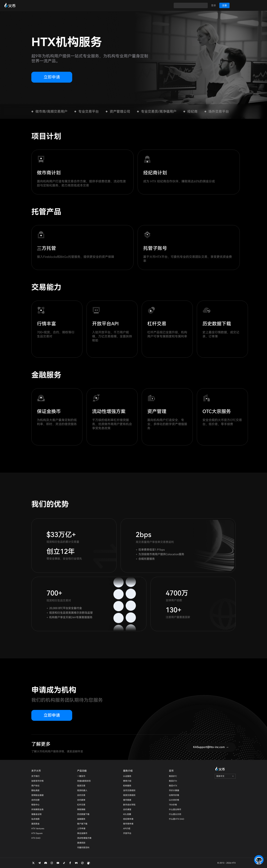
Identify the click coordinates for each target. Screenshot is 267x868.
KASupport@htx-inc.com (209, 747)
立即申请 (52, 77)
